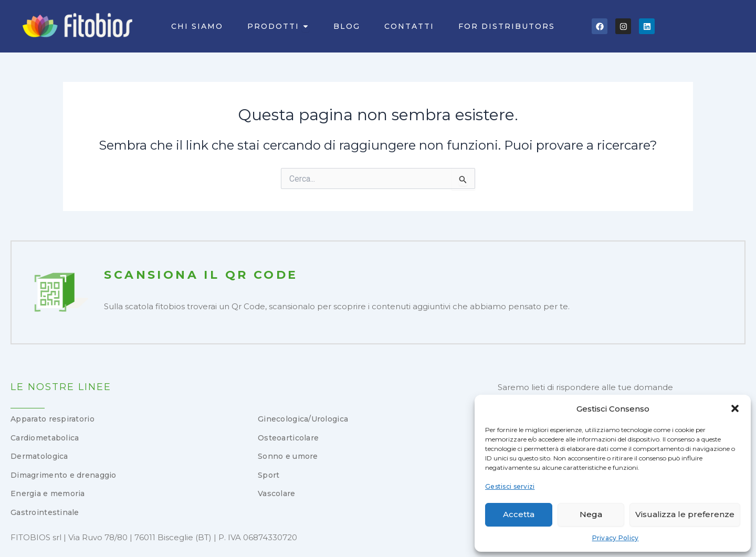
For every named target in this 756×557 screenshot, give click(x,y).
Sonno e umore (288, 456)
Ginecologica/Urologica (303, 419)
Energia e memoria (48, 493)
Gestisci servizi (510, 486)
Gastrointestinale (45, 512)
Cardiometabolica (45, 438)
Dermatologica (39, 456)
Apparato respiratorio (52, 419)
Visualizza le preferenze (685, 514)
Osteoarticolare (288, 438)
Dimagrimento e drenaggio (64, 475)
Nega (591, 514)
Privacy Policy (616, 538)
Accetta (519, 514)
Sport (269, 475)
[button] (735, 408)
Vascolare (277, 493)
